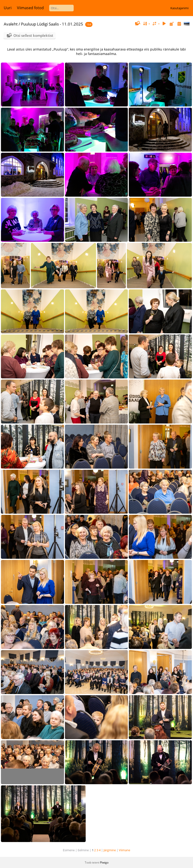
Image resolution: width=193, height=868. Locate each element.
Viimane (125, 850)
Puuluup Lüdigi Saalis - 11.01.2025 (52, 24)
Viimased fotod (30, 8)
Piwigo (104, 862)
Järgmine (110, 850)
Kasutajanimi (179, 8)
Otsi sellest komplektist (33, 35)
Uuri (8, 8)
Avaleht (11, 24)
